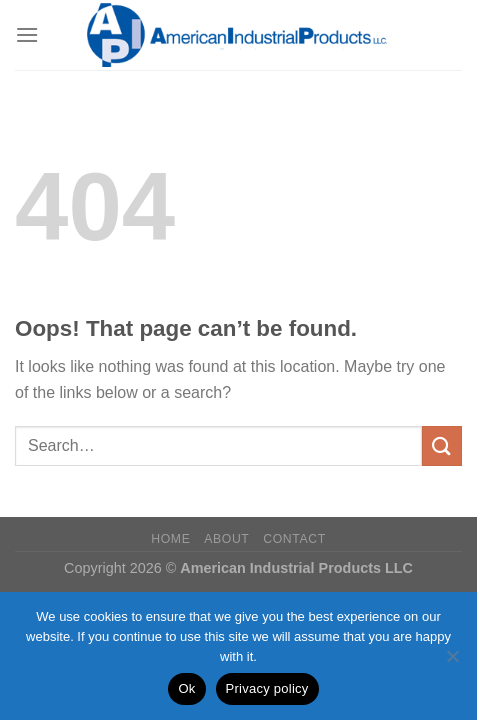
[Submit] (442, 445)
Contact (294, 539)
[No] (452, 662)
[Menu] (27, 34)
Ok (186, 688)
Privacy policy (267, 688)
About (226, 539)
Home (170, 539)
